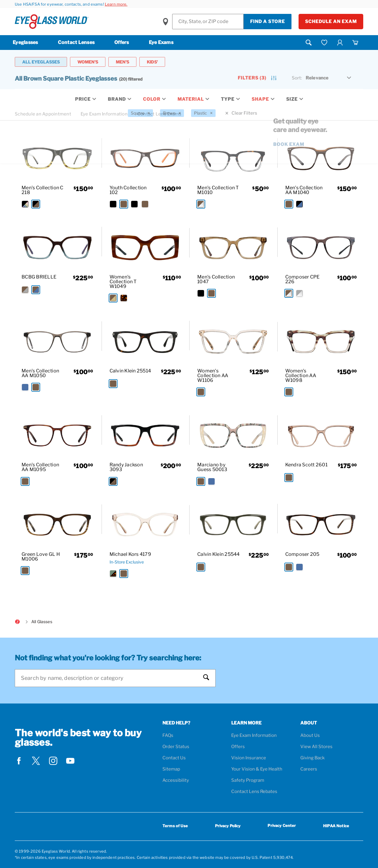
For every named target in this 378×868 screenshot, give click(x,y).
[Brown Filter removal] (172, 113)
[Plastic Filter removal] (203, 113)
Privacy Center (282, 827)
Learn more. (116, 4)
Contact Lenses (76, 42)
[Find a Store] (208, 22)
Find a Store (268, 22)
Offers (122, 42)
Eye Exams (161, 42)
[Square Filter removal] (140, 113)
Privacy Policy (228, 826)
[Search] (109, 678)
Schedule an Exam (331, 22)
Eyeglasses (25, 42)
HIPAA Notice (336, 826)
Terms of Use (175, 826)
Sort (297, 78)
